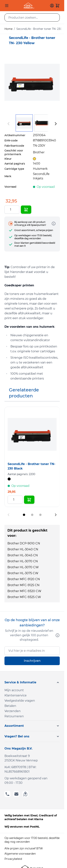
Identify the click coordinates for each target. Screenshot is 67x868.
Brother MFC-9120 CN (24, 579)
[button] (32, 682)
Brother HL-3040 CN (23, 549)
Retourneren (14, 716)
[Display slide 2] (32, 515)
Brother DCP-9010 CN (24, 543)
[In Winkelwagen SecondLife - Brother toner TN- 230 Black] (29, 500)
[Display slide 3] (40, 515)
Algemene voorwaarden (20, 854)
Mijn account (14, 690)
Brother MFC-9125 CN (23, 585)
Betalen (10, 706)
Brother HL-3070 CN (23, 561)
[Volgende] (56, 124)
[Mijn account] (52, 6)
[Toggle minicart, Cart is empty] (58, 6)
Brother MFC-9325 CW (24, 597)
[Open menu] (7, 6)
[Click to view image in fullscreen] (32, 82)
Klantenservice (16, 695)
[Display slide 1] (24, 515)
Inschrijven (32, 661)
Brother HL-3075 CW (23, 573)
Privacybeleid (13, 859)
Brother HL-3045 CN (23, 555)
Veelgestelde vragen (20, 701)
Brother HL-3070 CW (23, 567)
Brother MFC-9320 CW (24, 591)
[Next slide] (56, 515)
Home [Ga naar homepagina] (8, 29)
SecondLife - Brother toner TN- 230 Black (31, 466)
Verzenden (13, 711)
